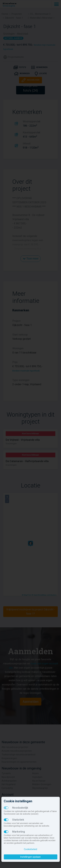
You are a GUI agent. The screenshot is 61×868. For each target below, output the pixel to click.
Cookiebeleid (30, 849)
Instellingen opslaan (30, 857)
